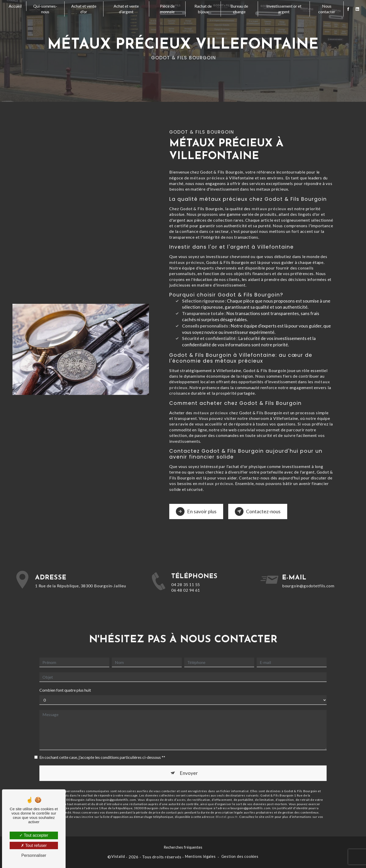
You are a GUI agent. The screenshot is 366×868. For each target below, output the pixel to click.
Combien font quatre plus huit (65, 670)
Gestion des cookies (240, 856)
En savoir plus (196, 511)
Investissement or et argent (284, 9)
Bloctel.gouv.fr (227, 796)
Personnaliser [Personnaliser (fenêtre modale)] (34, 855)
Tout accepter (34, 835)
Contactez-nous (258, 511)
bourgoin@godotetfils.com (308, 565)
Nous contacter (327, 9)
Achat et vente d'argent (126, 9)
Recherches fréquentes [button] (183, 847)
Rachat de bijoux (203, 9)
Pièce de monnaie (167, 9)
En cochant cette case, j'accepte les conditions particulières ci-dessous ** (102, 737)
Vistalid (118, 856)
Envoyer (189, 753)
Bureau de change (239, 9)
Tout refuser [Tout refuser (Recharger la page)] (34, 845)
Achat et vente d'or (84, 9)
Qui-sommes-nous (45, 9)
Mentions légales (200, 856)
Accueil (15, 6)
